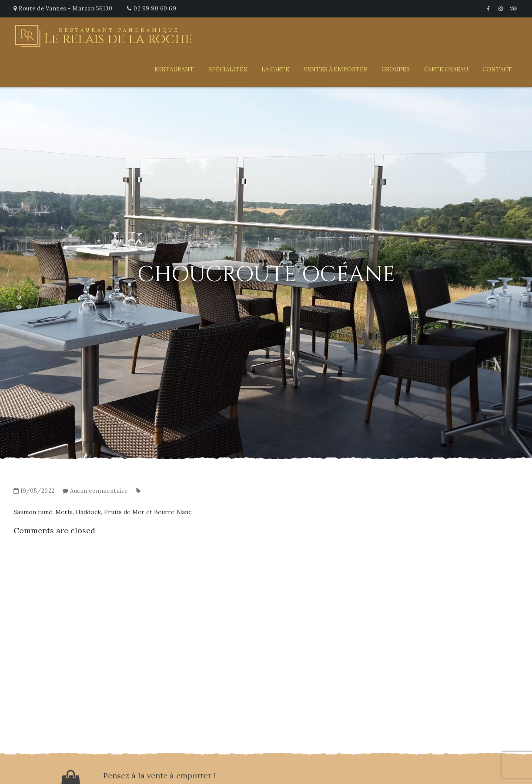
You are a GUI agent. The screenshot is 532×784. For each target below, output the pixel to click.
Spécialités (228, 69)
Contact (497, 69)
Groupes (396, 69)
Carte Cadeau (446, 69)
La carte (275, 69)
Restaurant (174, 69)
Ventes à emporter (335, 69)
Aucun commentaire (99, 491)
